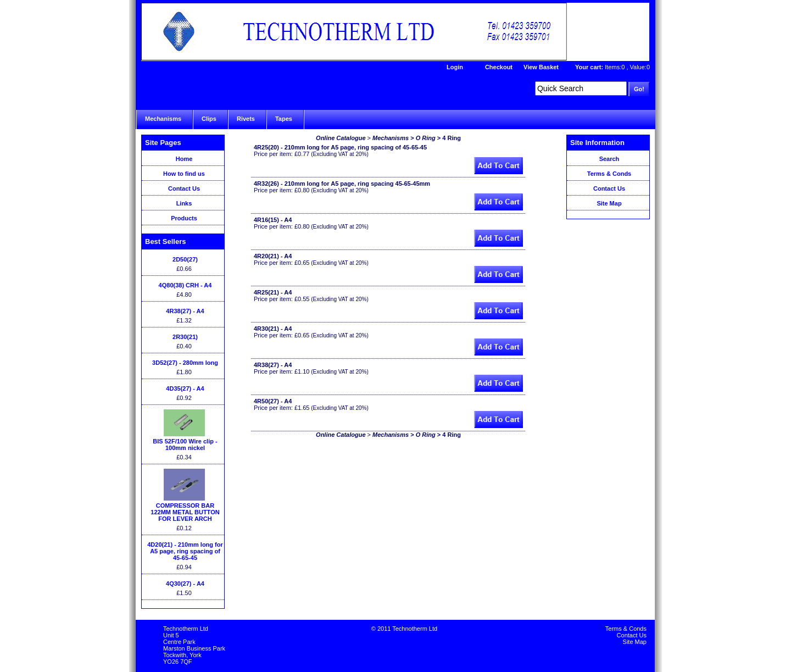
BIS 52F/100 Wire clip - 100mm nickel (185, 445)
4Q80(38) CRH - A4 (185, 285)
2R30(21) (185, 337)
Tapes (284, 119)
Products (184, 218)
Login (455, 67)
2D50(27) (185, 259)
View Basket (541, 67)
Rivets (246, 119)
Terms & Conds (609, 174)
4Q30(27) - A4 (185, 584)
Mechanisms (163, 119)
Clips (209, 119)
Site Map (609, 203)
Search (609, 159)
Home (184, 159)
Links (184, 203)
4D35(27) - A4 (185, 388)
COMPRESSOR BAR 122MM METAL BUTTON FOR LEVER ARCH (185, 512)
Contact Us (184, 188)
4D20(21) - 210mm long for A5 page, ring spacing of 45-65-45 (185, 551)
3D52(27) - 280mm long (185, 363)
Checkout (499, 67)
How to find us (184, 174)
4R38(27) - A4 (185, 311)
